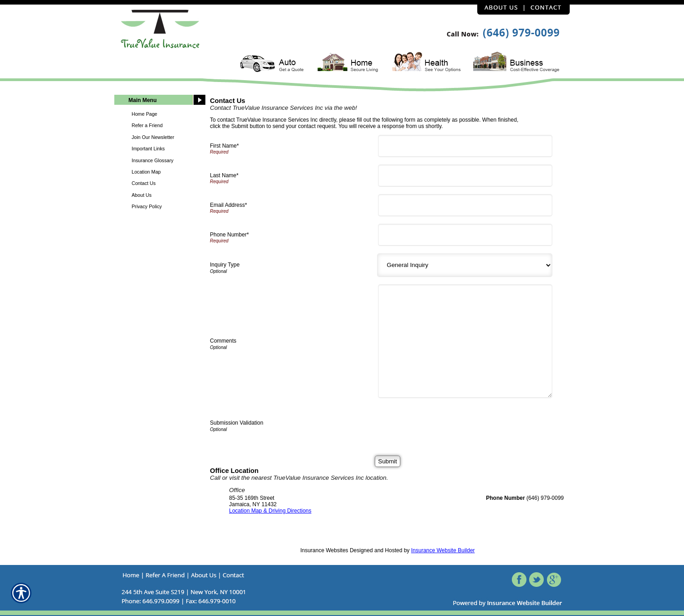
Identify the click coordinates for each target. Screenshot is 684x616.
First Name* (224, 146)
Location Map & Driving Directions (270, 511)
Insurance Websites (324, 550)
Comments (223, 341)
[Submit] (387, 461)
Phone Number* (229, 235)
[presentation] (450, 423)
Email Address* (228, 205)
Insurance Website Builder (443, 550)
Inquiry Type (225, 265)
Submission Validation (237, 423)
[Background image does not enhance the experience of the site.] (160, 101)
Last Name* (224, 175)
